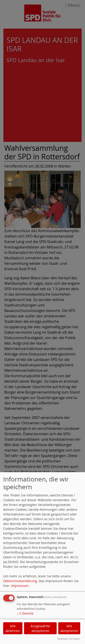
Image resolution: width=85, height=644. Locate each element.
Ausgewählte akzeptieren (40, 628)
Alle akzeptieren (69, 628)
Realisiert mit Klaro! (69, 639)
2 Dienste (25, 613)
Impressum (20, 586)
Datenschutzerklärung (20, 581)
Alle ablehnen (13, 628)
